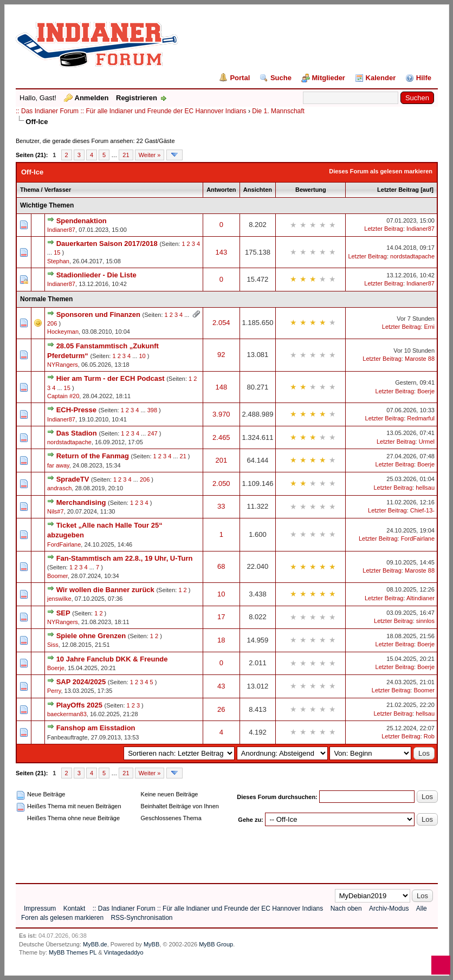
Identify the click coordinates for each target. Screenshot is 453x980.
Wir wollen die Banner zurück (105, 590)
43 (221, 686)
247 (152, 433)
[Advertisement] (213, 851)
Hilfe (424, 78)
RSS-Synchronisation (141, 918)
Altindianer (420, 598)
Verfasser (58, 190)
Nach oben (346, 908)
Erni (429, 327)
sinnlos (425, 621)
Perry (54, 691)
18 (221, 640)
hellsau (425, 488)
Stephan (58, 261)
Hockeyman (63, 332)
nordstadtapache (412, 256)
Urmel (427, 442)
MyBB (151, 944)
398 (152, 410)
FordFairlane (64, 544)
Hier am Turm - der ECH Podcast (111, 378)
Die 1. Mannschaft (278, 111)
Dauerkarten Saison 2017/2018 (107, 244)
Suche (281, 78)
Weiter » (150, 155)
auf (427, 190)
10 (142, 356)
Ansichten (258, 190)
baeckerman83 (67, 714)
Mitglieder (329, 78)
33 (221, 506)
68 (221, 566)
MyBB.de (95, 944)
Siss (53, 645)
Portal (240, 78)
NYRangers (63, 365)
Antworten (221, 190)
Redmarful (421, 418)
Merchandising (81, 502)
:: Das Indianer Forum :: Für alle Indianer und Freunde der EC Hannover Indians (131, 111)
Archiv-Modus (389, 908)
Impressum (40, 908)
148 (221, 387)
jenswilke (59, 599)
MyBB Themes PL (73, 952)
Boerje (426, 391)
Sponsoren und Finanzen (98, 314)
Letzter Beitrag (398, 190)
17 (221, 617)
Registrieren (137, 98)
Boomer (57, 576)
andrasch (59, 488)
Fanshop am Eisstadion (96, 728)
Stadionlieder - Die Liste (96, 275)
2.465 (221, 437)
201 (221, 460)
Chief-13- (422, 510)
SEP (63, 613)
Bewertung (311, 190)
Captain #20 (63, 396)
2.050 (221, 483)
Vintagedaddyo (124, 952)
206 (52, 323)
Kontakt (75, 908)
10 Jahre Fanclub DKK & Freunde (112, 659)
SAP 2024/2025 (81, 682)
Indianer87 (61, 230)
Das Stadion (77, 433)
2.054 (221, 323)
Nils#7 (56, 511)
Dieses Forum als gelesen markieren (381, 171)
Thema (30, 190)
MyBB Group (216, 944)
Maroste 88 (420, 359)
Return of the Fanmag (93, 456)
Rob (429, 736)
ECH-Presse (76, 410)
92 (221, 355)
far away (58, 465)
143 (221, 252)
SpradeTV (73, 479)
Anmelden (92, 98)
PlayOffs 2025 (79, 705)
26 (221, 709)
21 (126, 155)
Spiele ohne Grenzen (91, 636)
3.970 (221, 414)
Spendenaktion (82, 221)
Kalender (381, 78)
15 (57, 252)
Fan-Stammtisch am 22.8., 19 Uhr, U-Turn (125, 558)
